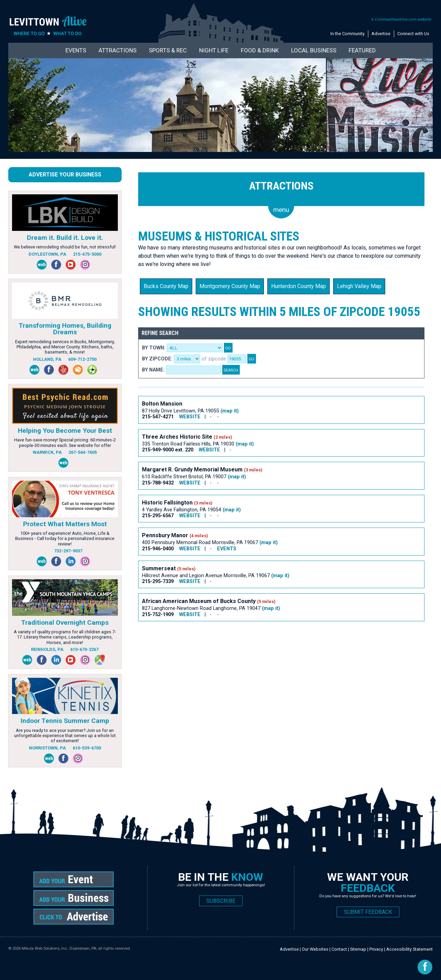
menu (281, 210)
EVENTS (227, 549)
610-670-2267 (84, 649)
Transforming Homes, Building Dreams (65, 329)
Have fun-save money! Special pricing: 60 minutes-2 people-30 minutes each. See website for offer (65, 442)
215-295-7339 (158, 581)
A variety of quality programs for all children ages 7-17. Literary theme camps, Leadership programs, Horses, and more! (65, 637)
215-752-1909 (158, 615)
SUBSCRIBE (221, 901)
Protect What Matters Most (65, 524)
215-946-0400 (158, 549)
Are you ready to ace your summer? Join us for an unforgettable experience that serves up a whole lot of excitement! (65, 736)
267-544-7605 (83, 452)
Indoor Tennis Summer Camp (65, 721)
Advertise (381, 34)
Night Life (214, 50)
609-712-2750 (82, 359)
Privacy (376, 949)
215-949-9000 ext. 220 (168, 450)
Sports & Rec (168, 50)
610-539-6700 (87, 748)
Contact (339, 949)
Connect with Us (413, 34)
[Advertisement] (264, 650)
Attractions (117, 50)
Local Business (314, 50)
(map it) (230, 411)
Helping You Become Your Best (65, 431)
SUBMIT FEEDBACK (368, 912)
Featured (362, 50)
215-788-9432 (158, 483)
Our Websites (315, 949)
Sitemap (358, 949)
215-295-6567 (158, 516)
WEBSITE (190, 417)
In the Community (347, 34)
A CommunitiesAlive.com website (401, 19)
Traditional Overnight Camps (65, 622)
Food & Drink (260, 50)
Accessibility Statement (409, 949)
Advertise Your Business (65, 175)
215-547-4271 (158, 417)
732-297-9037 (68, 551)
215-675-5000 (87, 254)
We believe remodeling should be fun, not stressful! (65, 247)
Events (76, 50)
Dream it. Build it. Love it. (65, 238)
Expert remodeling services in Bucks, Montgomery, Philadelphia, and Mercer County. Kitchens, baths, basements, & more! (65, 347)
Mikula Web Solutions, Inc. (45, 948)
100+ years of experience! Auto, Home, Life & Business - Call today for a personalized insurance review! (65, 539)
